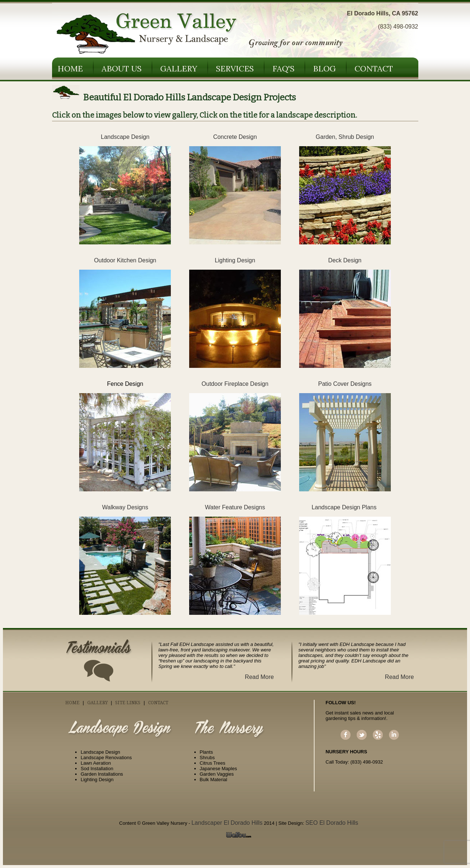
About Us (122, 69)
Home (70, 69)
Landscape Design (125, 137)
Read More (259, 677)
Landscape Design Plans (345, 507)
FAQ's (283, 69)
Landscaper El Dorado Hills (227, 823)
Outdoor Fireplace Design (235, 384)
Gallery (179, 69)
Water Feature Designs (235, 507)
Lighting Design (235, 260)
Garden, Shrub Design (345, 137)
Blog (324, 69)
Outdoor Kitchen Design (125, 260)
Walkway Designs (125, 507)
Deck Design (345, 260)
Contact (374, 69)
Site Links (128, 703)
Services (235, 69)
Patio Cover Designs (345, 384)
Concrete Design (235, 137)
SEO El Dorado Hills (332, 823)
